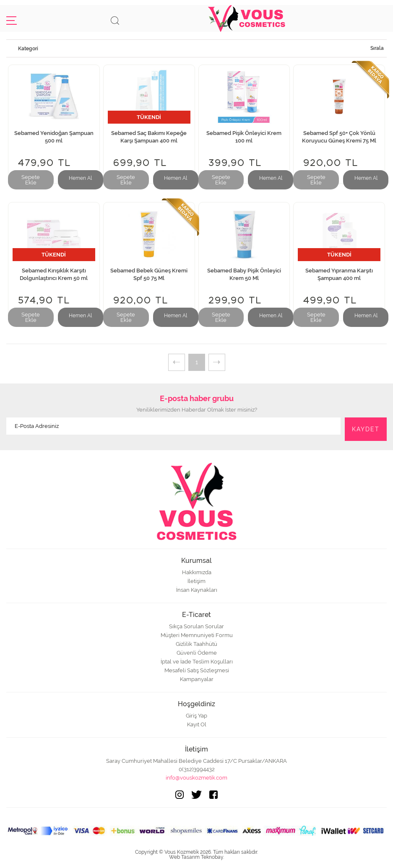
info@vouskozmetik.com (196, 778)
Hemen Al (80, 178)
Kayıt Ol (197, 724)
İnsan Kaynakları (197, 590)
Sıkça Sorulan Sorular (196, 626)
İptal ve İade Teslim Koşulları (197, 662)
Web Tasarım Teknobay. (196, 857)
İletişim (196, 581)
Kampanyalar (197, 679)
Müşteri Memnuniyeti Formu (197, 635)
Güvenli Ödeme (197, 653)
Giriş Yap (196, 716)
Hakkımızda (197, 572)
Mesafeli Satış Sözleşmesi (197, 670)
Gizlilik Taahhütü (196, 644)
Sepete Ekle (31, 180)
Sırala (377, 48)
